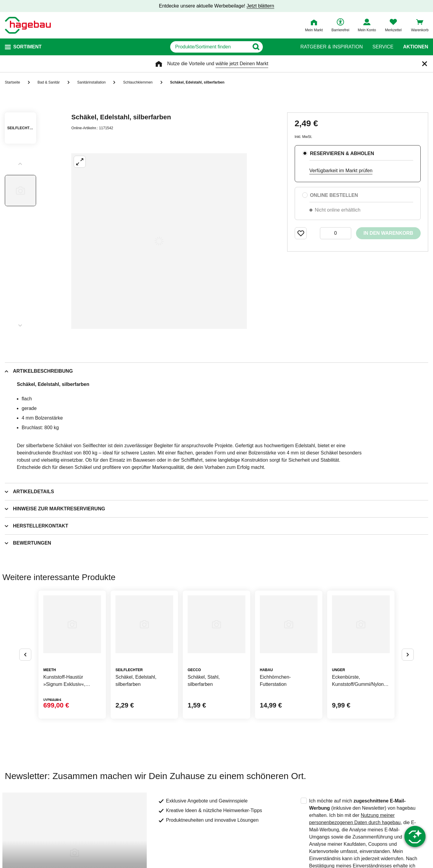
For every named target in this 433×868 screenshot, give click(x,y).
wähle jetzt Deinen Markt (242, 64)
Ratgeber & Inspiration (332, 47)
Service (383, 47)
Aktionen (416, 47)
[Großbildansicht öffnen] (159, 241)
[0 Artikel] (336, 233)
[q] (210, 47)
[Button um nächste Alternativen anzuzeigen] (408, 655)
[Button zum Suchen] (279, 47)
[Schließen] (425, 64)
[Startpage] (28, 25)
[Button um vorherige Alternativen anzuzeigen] (25, 655)
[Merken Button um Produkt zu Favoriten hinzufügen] (301, 233)
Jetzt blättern (260, 6)
